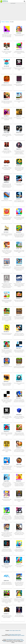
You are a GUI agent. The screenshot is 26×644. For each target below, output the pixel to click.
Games (7, 22)
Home (3, 22)
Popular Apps (11, 634)
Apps (14, 630)
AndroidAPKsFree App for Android (17, 635)
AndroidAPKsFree (10, 639)
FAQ (20, 630)
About (15, 639)
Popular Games (18, 634)
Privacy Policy (20, 639)
